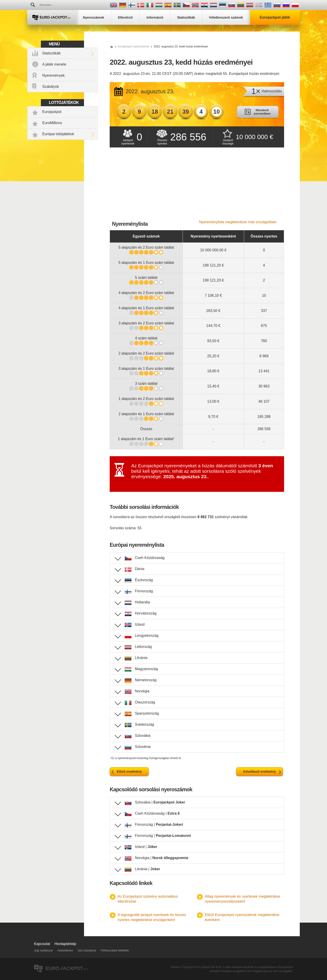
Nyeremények (53, 75)
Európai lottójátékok (58, 134)
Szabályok (51, 87)
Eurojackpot (52, 112)
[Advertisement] (197, 186)
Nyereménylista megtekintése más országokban (238, 222)
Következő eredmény (260, 772)
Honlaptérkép (65, 944)
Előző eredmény (129, 772)
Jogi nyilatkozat (43, 951)
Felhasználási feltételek (115, 951)
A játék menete (54, 64)
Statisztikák (51, 53)
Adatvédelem (65, 951)
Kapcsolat (42, 944)
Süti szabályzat (87, 951)
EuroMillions (52, 123)
